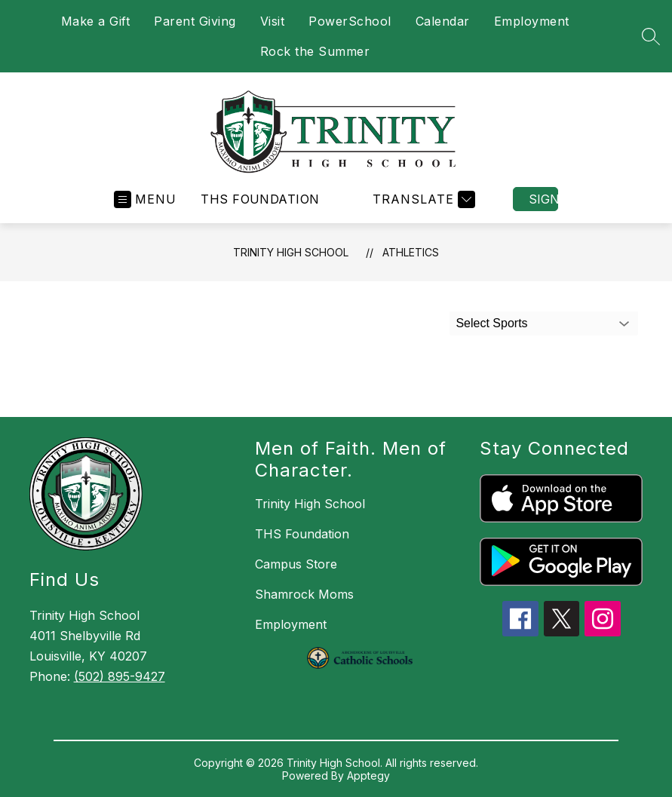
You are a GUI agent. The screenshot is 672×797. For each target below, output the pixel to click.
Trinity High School (291, 252)
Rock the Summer (315, 51)
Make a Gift (96, 21)
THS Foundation (260, 199)
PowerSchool (350, 21)
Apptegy (368, 776)
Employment (532, 21)
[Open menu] (145, 199)
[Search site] (651, 36)
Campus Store (296, 564)
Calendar (443, 21)
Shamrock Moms (304, 594)
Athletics (411, 252)
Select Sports (491, 323)
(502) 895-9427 (120, 676)
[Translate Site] (422, 199)
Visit (273, 21)
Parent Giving (195, 21)
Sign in (543, 199)
